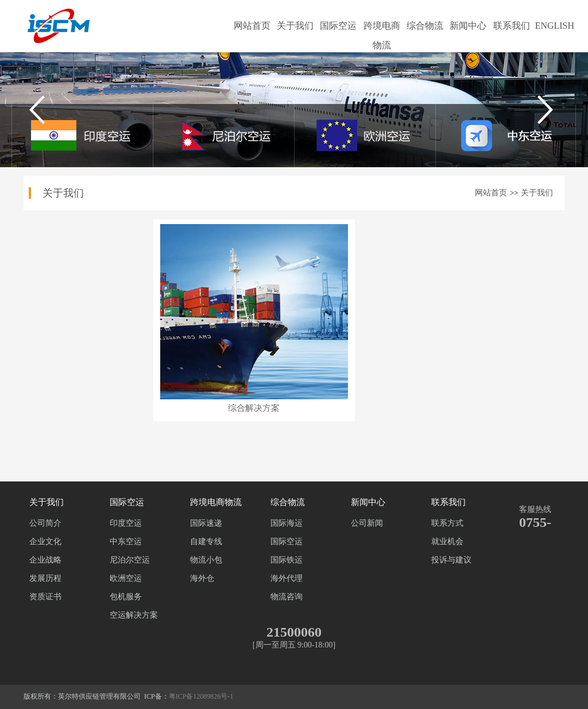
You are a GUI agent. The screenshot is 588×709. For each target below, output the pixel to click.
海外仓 (202, 578)
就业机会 (447, 542)
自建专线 (206, 542)
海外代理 (287, 578)
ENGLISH (555, 26)
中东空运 (126, 542)
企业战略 (45, 560)
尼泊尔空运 (130, 560)
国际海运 (287, 523)
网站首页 (252, 26)
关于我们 (295, 26)
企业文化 (45, 542)
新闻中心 (468, 26)
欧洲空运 (126, 578)
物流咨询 (287, 597)
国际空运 (338, 26)
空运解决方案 (134, 615)
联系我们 (512, 26)
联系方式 (447, 523)
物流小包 (206, 560)
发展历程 (45, 578)
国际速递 (206, 523)
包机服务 (126, 597)
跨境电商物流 (382, 28)
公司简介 (45, 523)
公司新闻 (367, 523)
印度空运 (126, 523)
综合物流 (425, 26)
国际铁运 (287, 560)
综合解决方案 (254, 408)
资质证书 (45, 597)
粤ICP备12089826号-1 (201, 696)
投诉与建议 (451, 560)
